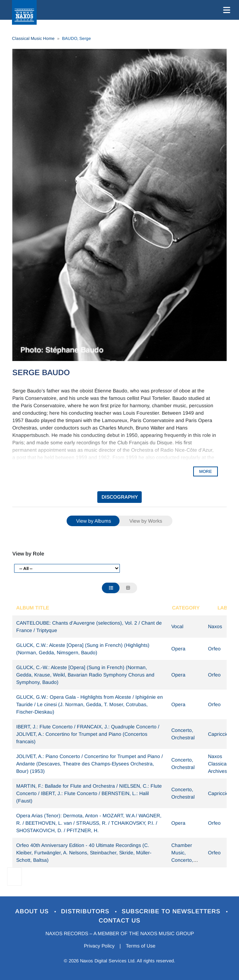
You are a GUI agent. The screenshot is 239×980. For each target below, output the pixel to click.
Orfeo (214, 649)
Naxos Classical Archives (218, 764)
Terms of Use (141, 946)
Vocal (177, 626)
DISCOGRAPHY (120, 497)
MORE (206, 471)
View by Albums (94, 521)
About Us (33, 911)
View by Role (28, 554)
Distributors (86, 911)
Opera (178, 649)
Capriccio (218, 734)
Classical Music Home (33, 38)
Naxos (215, 626)
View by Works (146, 521)
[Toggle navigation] (225, 10)
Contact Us (119, 921)
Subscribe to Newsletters (172, 911)
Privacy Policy (99, 946)
